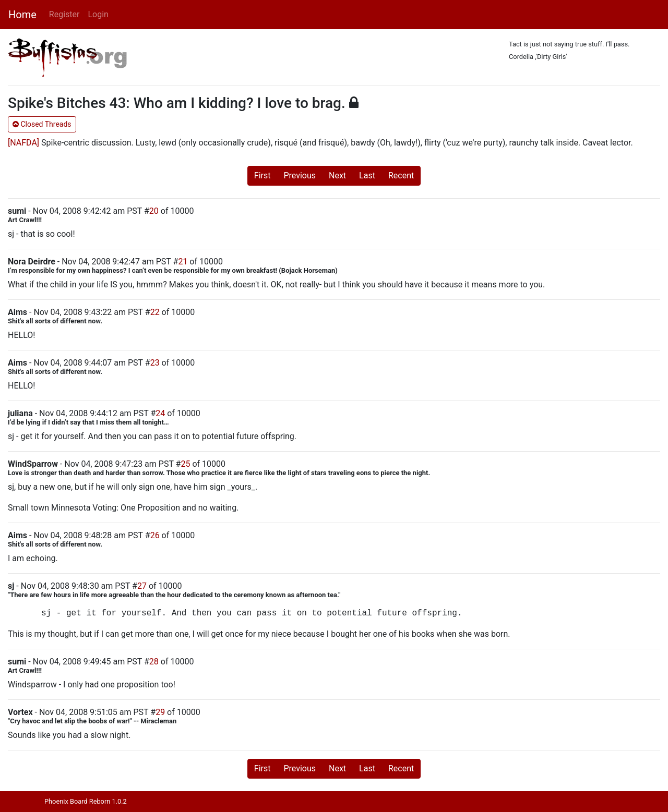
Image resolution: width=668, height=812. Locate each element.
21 (183, 262)
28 (154, 662)
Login (98, 14)
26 (155, 535)
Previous (300, 175)
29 (160, 712)
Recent (401, 175)
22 (155, 312)
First (263, 175)
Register (64, 14)
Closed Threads (42, 124)
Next (337, 175)
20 (154, 211)
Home (22, 15)
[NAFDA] (23, 143)
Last (367, 175)
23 (155, 363)
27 (142, 586)
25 (185, 464)
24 (160, 413)
